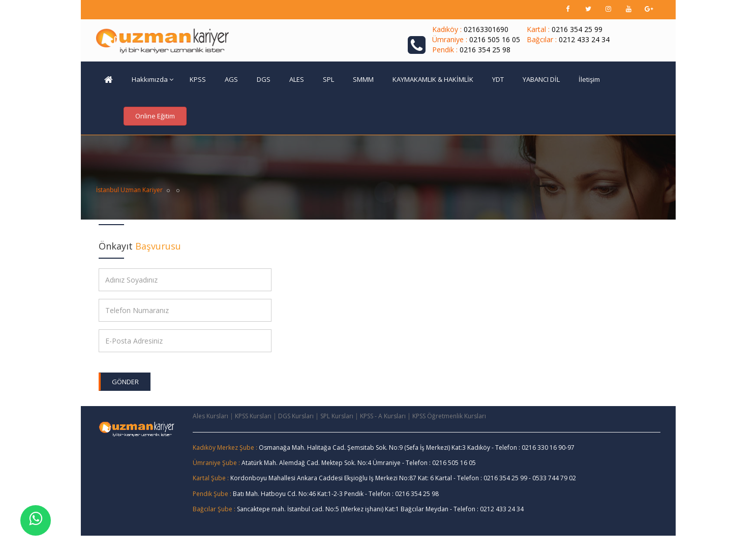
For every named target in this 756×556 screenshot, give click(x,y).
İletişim (589, 79)
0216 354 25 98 (485, 50)
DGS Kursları (296, 416)
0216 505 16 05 (495, 39)
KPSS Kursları (253, 416)
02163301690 (486, 29)
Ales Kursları (210, 416)
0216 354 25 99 (577, 29)
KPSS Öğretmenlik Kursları (449, 416)
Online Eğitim (155, 116)
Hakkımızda (153, 79)
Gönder (125, 382)
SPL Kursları (337, 416)
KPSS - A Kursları (383, 416)
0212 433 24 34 (584, 39)
